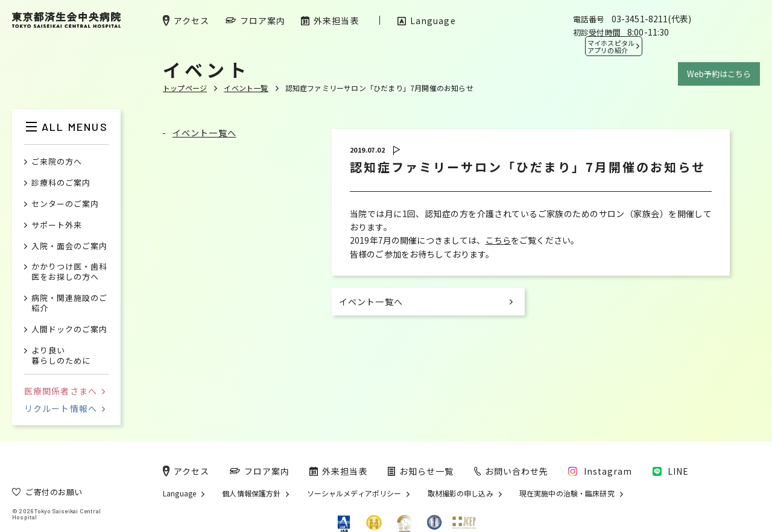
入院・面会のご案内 (69, 246)
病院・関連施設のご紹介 (69, 303)
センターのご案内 (65, 204)
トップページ (185, 88)
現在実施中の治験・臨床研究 (567, 493)
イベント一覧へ (204, 133)
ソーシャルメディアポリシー (354, 493)
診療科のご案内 (61, 183)
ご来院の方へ (57, 162)
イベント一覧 (246, 88)
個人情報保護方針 (251, 493)
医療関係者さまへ (65, 391)
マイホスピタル (611, 46)
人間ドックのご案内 (69, 330)
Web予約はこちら (719, 74)
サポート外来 (57, 225)
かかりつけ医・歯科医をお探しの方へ (69, 272)
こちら (498, 240)
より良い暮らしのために (61, 356)
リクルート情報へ (65, 408)
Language (179, 493)
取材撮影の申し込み (460, 493)
